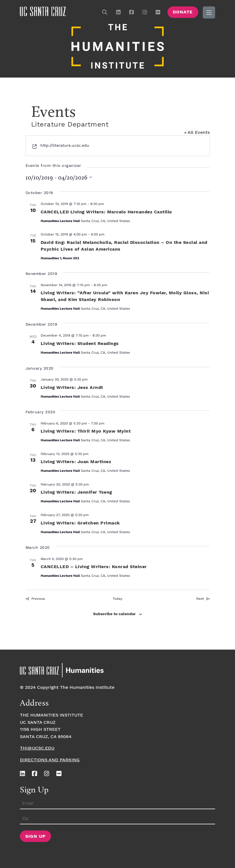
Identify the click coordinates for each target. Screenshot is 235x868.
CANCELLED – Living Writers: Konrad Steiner (94, 566)
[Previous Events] (35, 598)
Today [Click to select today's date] (117, 598)
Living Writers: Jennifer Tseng (76, 492)
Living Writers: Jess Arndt (72, 387)
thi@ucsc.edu (37, 747)
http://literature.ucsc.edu (65, 145)
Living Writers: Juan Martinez (76, 461)
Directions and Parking (50, 759)
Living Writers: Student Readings (80, 343)
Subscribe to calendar (114, 613)
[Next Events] (203, 598)
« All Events (197, 132)
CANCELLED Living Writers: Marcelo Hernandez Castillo (106, 211)
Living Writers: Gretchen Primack (80, 522)
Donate (183, 12)
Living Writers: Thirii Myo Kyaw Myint (86, 431)
